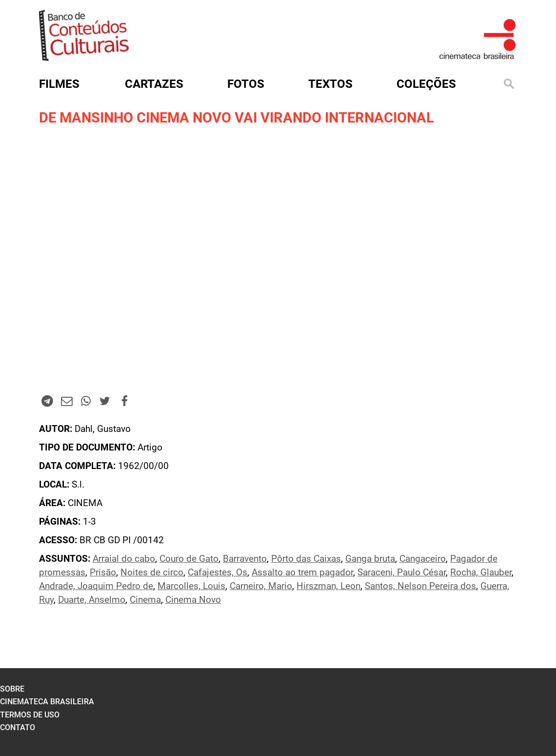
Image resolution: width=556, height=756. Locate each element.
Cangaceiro (423, 559)
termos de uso (30, 715)
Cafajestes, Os (218, 572)
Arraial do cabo (124, 559)
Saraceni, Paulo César (402, 572)
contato (18, 727)
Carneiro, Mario (261, 586)
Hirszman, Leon (328, 586)
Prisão (103, 572)
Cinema (145, 600)
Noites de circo (152, 572)
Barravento (245, 559)
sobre (12, 689)
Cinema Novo (193, 600)
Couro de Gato (189, 559)
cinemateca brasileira (47, 702)
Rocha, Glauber (481, 572)
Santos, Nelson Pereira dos (420, 586)
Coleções (426, 84)
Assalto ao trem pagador (302, 572)
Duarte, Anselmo (92, 600)
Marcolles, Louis (191, 586)
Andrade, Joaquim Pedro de (96, 586)
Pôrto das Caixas (306, 559)
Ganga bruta (370, 559)
